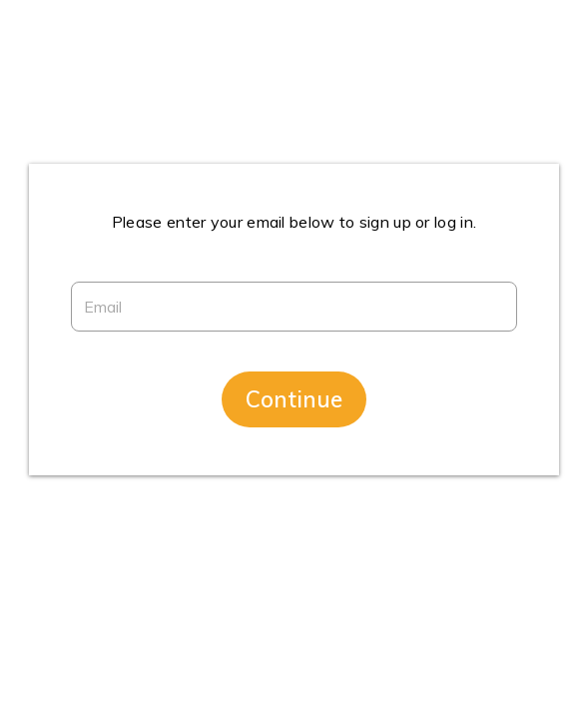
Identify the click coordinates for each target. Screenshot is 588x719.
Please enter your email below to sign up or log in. (294, 222)
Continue (294, 399)
